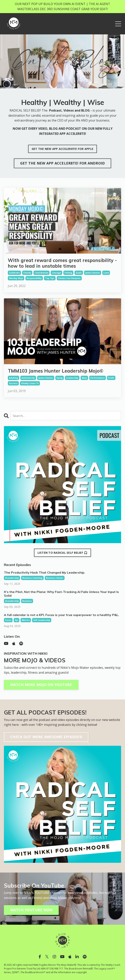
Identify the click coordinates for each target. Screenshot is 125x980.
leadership (72, 378)
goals (79, 273)
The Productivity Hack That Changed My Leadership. (45, 573)
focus (8, 620)
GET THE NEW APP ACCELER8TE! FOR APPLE (62, 149)
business (27, 601)
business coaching (32, 578)
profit (111, 378)
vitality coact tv (30, 383)
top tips (50, 278)
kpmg (60, 378)
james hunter (93, 273)
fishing (68, 273)
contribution (41, 273)
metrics (26, 620)
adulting (13, 378)
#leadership (12, 578)
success (13, 383)
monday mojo (16, 278)
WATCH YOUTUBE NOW (31, 910)
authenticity (28, 378)
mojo (84, 378)
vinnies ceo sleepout (69, 278)
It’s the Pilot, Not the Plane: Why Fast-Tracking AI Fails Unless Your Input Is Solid (61, 594)
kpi (17, 620)
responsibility (34, 278)
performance (98, 378)
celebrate (14, 273)
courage (56, 273)
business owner (55, 578)
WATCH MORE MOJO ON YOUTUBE (41, 685)
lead (106, 273)
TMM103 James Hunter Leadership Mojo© (56, 371)
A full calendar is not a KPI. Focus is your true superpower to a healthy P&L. (62, 615)
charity (27, 273)
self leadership (42, 620)
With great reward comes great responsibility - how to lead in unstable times (62, 263)
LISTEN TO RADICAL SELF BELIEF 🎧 (63, 553)
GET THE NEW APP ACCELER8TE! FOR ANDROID (63, 163)
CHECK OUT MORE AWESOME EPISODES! (46, 737)
